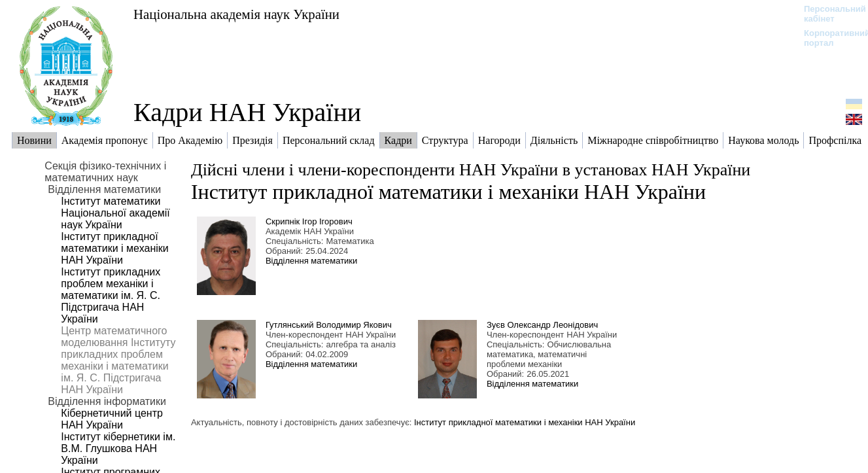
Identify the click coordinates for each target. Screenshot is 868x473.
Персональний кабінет (828, 14)
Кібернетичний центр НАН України (112, 419)
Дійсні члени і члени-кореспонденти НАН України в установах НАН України (471, 170)
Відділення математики (311, 261)
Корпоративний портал (828, 38)
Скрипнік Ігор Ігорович (309, 221)
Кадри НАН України (247, 112)
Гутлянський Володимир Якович (329, 325)
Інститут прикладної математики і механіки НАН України (114, 248)
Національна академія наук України (236, 14)
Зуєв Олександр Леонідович (542, 325)
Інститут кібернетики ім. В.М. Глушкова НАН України (118, 448)
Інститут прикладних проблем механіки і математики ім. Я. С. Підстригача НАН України (111, 295)
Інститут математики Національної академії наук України (115, 213)
